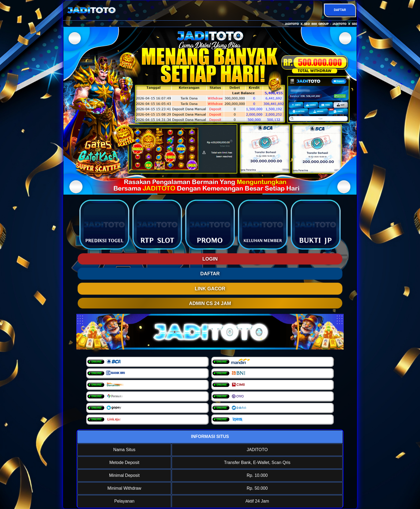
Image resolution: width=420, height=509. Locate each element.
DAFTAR (340, 10)
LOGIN (210, 259)
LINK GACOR (210, 289)
